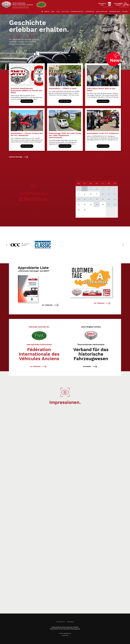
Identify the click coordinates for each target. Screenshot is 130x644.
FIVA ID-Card (65, 12)
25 (97, 206)
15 (79, 200)
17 (91, 200)
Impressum (70, 623)
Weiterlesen (27, 102)
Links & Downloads (102, 12)
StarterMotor (90, 12)
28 (115, 206)
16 (85, 200)
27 (109, 206)
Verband (47, 12)
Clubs (58, 12)
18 (97, 200)
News (53, 12)
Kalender (125, 12)
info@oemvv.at (67, 634)
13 (109, 195)
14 (115, 195)
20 (109, 200)
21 (115, 200)
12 (103, 195)
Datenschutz (61, 623)
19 (103, 200)
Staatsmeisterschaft (77, 12)
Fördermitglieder (115, 12)
